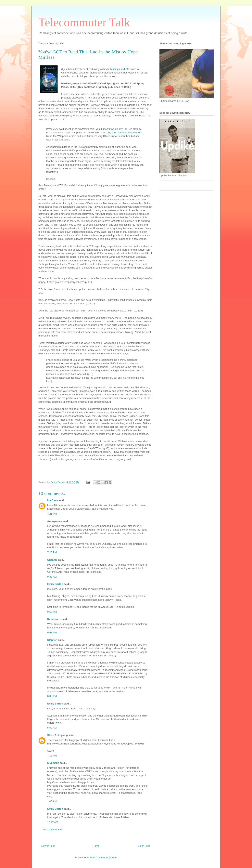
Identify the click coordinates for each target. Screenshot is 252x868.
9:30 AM (52, 577)
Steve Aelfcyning (57, 735)
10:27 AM (53, 822)
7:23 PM (52, 552)
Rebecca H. (54, 619)
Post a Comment (53, 829)
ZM (127, 69)
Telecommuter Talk (84, 22)
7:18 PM (52, 756)
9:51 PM (52, 632)
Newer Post (48, 846)
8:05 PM (52, 696)
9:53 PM (52, 612)
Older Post (144, 846)
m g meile (53, 763)
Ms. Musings (113, 69)
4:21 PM (52, 514)
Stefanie (52, 560)
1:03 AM (52, 801)
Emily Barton (55, 584)
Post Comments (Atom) (103, 857)
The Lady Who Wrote (121, 132)
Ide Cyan (53, 500)
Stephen (52, 640)
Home (96, 846)
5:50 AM (52, 728)
